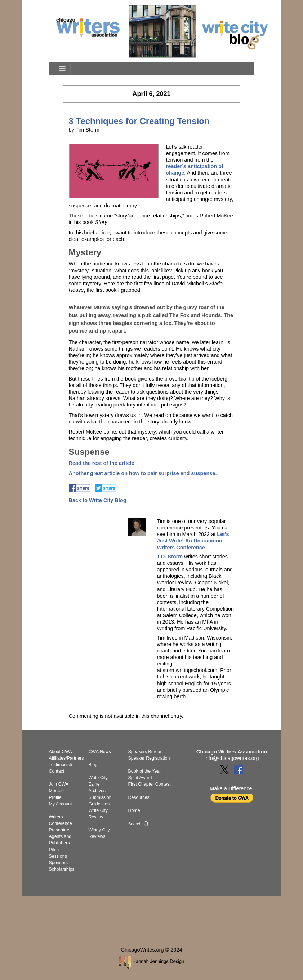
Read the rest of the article (102, 463)
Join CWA (59, 784)
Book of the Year (145, 771)
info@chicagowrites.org (232, 758)
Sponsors (58, 863)
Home (134, 810)
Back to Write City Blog (98, 500)
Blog (93, 765)
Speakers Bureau (146, 752)
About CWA (61, 752)
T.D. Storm (170, 557)
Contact (57, 771)
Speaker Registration (149, 758)
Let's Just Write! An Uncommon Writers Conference (193, 541)
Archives (97, 791)
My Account (61, 804)
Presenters (60, 830)
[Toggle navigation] (62, 69)
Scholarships (62, 869)
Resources (139, 797)
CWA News (100, 752)
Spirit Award (140, 778)
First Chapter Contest (150, 784)
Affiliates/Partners (66, 758)
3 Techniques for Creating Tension (139, 121)
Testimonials (61, 765)
